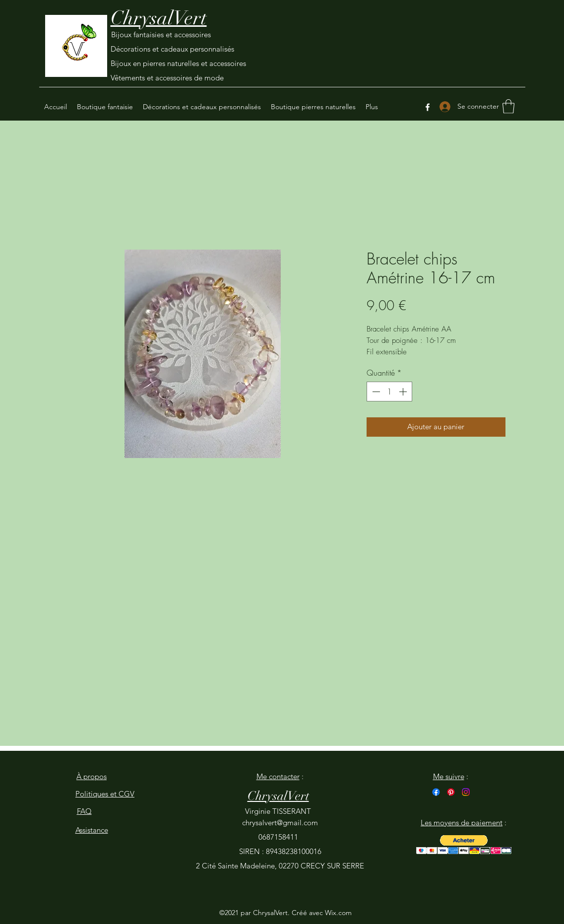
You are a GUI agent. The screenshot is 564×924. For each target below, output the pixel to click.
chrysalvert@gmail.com (280, 823)
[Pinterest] (451, 792)
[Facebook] (428, 107)
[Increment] (404, 392)
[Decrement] (375, 392)
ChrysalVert (159, 18)
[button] (508, 106)
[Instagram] (466, 792)
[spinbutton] (389, 392)
